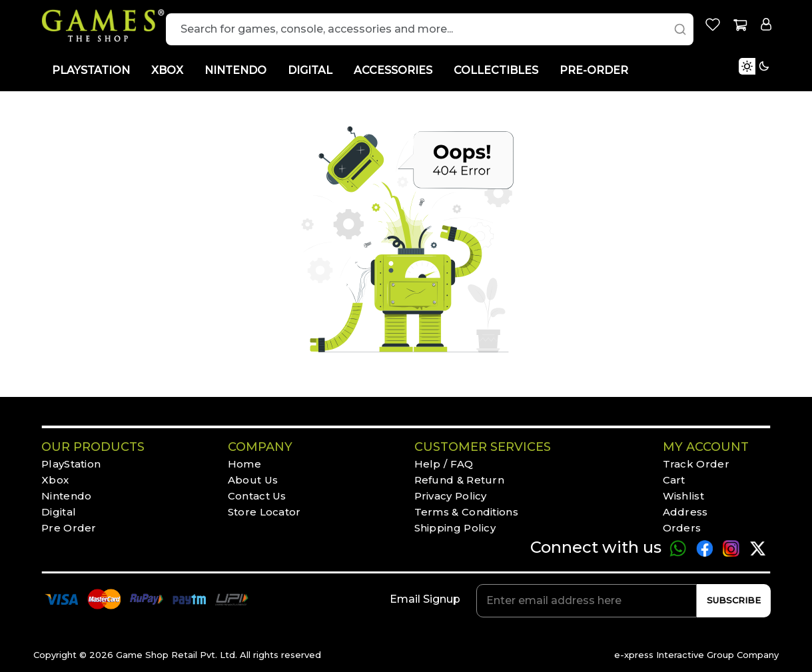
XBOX (167, 70)
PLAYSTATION (91, 70)
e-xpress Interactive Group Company (696, 655)
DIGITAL (310, 70)
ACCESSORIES (393, 70)
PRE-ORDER (594, 70)
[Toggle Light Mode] (775, 82)
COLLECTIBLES (496, 70)
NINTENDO (235, 70)
